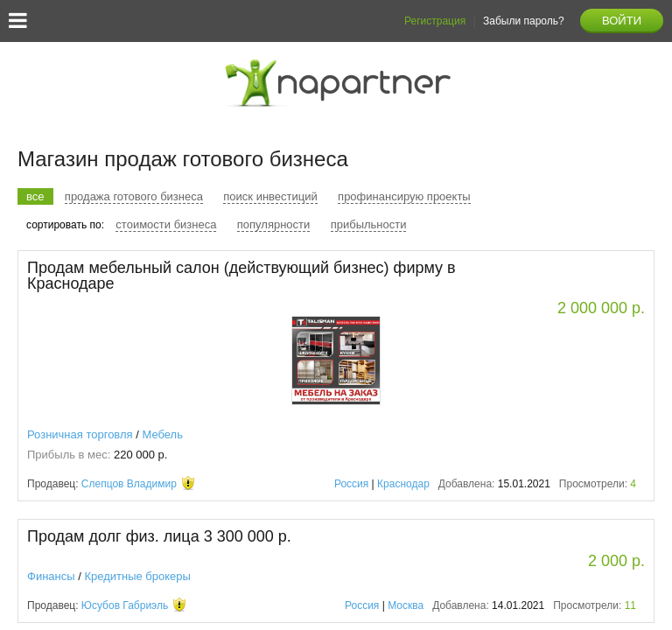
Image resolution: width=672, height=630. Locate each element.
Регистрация (435, 21)
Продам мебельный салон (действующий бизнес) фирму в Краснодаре (241, 276)
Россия (351, 484)
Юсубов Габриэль (125, 605)
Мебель (162, 434)
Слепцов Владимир (129, 484)
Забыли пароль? (524, 21)
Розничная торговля (80, 434)
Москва (406, 605)
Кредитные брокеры (137, 576)
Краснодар (403, 484)
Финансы (51, 576)
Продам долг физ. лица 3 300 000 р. (159, 536)
